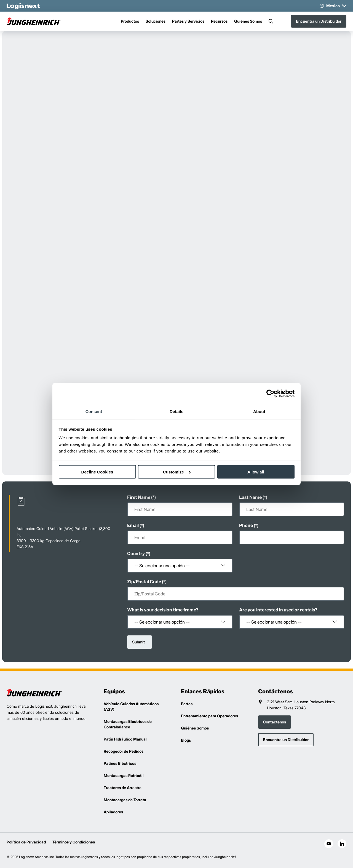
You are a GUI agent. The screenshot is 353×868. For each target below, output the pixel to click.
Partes (187, 704)
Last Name (250, 497)
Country (136, 554)
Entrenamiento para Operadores (209, 716)
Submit (138, 642)
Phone (246, 525)
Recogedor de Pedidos (124, 751)
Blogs (186, 740)
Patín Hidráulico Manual (125, 739)
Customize (177, 472)
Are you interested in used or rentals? (278, 610)
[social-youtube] (329, 844)
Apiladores (113, 812)
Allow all (256, 472)
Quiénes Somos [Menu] (248, 21)
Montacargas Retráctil (124, 775)
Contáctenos (275, 722)
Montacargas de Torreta (125, 800)
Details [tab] (176, 412)
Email (133, 525)
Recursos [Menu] (219, 21)
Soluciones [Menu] (156, 21)
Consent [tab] (94, 412)
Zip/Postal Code (144, 582)
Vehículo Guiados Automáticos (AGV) (131, 706)
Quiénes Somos (195, 728)
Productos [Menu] (130, 21)
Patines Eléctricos (120, 763)
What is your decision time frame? (163, 610)
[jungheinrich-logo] (34, 21)
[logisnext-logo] (34, 693)
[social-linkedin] (342, 844)
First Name (139, 497)
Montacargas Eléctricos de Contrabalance (128, 724)
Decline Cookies (97, 472)
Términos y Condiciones (74, 842)
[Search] (271, 21)
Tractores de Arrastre (123, 788)
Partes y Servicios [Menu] (188, 21)
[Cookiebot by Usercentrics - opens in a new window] (270, 393)
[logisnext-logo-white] (23, 6)
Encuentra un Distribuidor (319, 21)
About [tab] (259, 412)
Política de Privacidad (26, 842)
